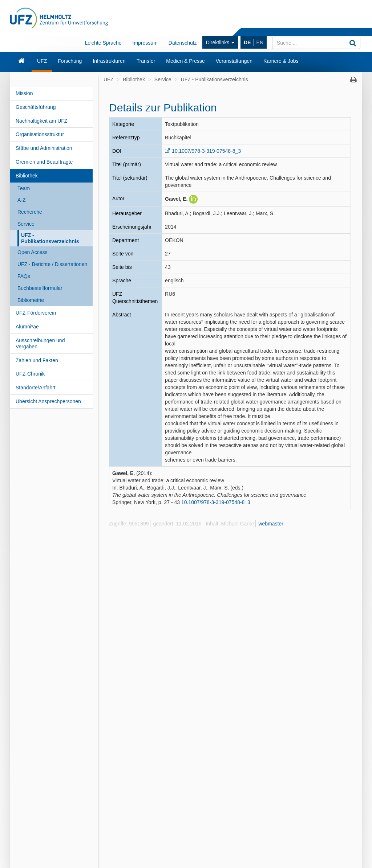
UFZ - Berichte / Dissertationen (52, 264)
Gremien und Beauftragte (44, 162)
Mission (24, 93)
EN (260, 42)
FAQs (24, 276)
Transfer (146, 61)
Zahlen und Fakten (37, 360)
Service (26, 224)
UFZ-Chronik (30, 374)
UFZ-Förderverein (36, 313)
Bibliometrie (31, 300)
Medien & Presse (185, 61)
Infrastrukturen (109, 61)
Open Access (33, 252)
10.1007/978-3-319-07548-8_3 (206, 151)
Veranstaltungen (234, 61)
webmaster (271, 524)
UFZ (42, 61)
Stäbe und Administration (44, 148)
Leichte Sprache (103, 43)
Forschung (70, 61)
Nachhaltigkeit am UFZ (41, 121)
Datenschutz (183, 43)
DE (247, 42)
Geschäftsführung (36, 107)
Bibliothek (27, 176)
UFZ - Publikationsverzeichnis (50, 238)
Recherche (30, 212)
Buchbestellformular (40, 288)
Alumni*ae (27, 327)
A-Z (22, 200)
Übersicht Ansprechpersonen (48, 401)
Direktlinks (220, 42)
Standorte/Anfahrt (36, 388)
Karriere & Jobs (281, 61)
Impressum (145, 43)
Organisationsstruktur (40, 134)
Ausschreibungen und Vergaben (40, 343)
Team (24, 188)
